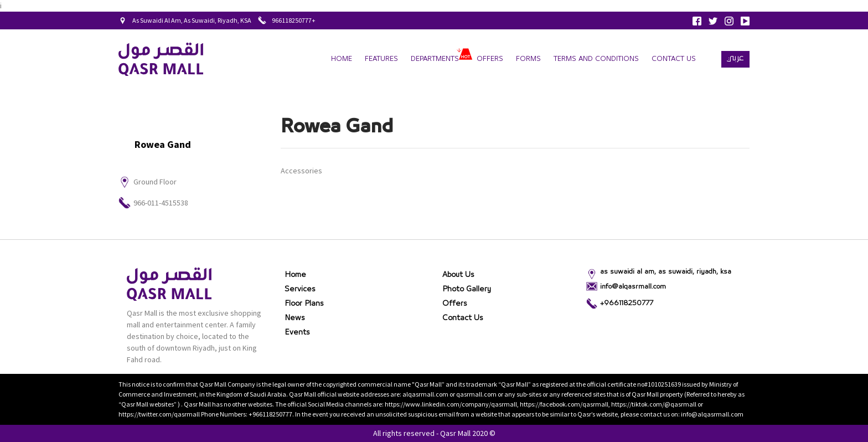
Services (300, 289)
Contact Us (674, 59)
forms (528, 59)
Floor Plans (304, 304)
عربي (735, 58)
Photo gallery (467, 289)
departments (435, 59)
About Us (458, 275)
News (295, 318)
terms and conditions (596, 59)
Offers (490, 59)
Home (342, 59)
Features (381, 59)
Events (297, 332)
